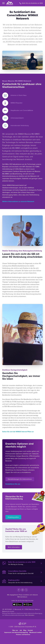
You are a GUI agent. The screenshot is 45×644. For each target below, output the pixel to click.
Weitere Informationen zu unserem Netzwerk (18, 201)
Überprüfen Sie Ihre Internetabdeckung (21, 581)
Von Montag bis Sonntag (21, 563)
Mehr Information (14, 547)
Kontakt (30, 630)
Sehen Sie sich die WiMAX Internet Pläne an (18, 432)
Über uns (15, 630)
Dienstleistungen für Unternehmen (20, 479)
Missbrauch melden (36, 632)
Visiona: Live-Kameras (23, 635)
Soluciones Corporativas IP (26, 627)
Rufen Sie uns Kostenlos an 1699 (31, 3)
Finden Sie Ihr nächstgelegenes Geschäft (21, 572)
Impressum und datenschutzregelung (16, 632)
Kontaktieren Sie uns (13, 484)
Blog (25, 630)
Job (21, 630)
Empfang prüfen (13, 517)
